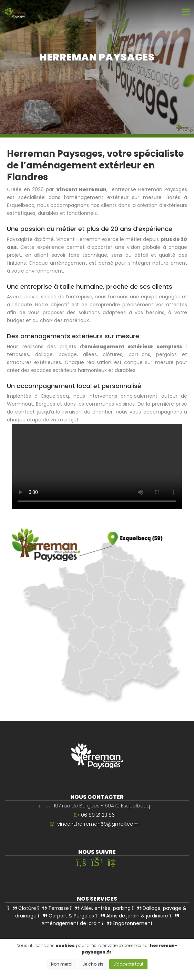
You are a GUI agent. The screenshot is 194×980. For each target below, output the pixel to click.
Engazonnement (127, 923)
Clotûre (22, 908)
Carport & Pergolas (66, 915)
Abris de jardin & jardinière (132, 915)
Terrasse (53, 908)
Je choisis (93, 964)
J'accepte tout (128, 964)
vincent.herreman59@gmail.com (98, 824)
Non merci (62, 964)
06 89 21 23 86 (98, 815)
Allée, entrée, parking (101, 908)
